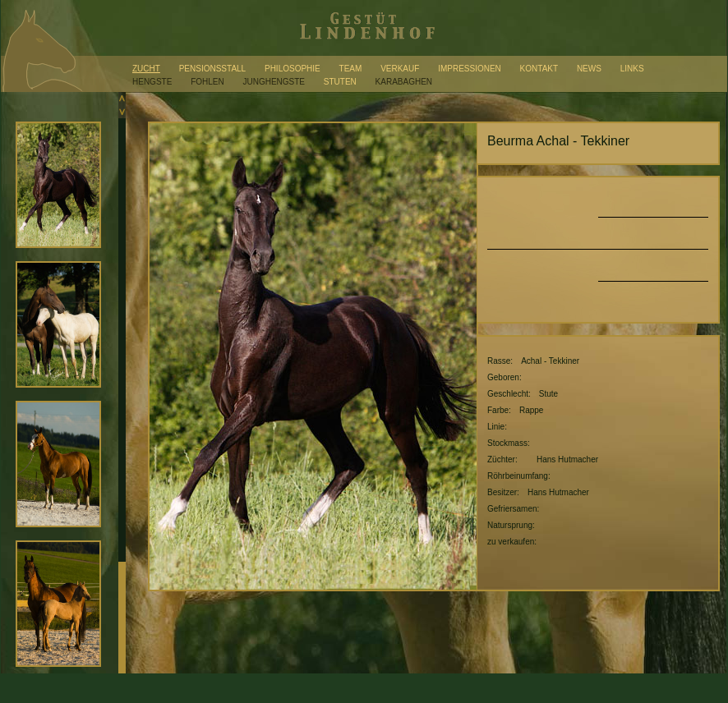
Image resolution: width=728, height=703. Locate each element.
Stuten (340, 82)
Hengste (152, 82)
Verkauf (400, 69)
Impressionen (470, 69)
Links (632, 69)
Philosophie (293, 69)
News (589, 69)
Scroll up (122, 99)
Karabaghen (404, 82)
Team (351, 69)
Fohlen (207, 82)
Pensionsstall (213, 69)
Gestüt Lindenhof (364, 28)
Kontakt (539, 69)
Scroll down (122, 112)
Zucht (146, 69)
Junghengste (274, 82)
